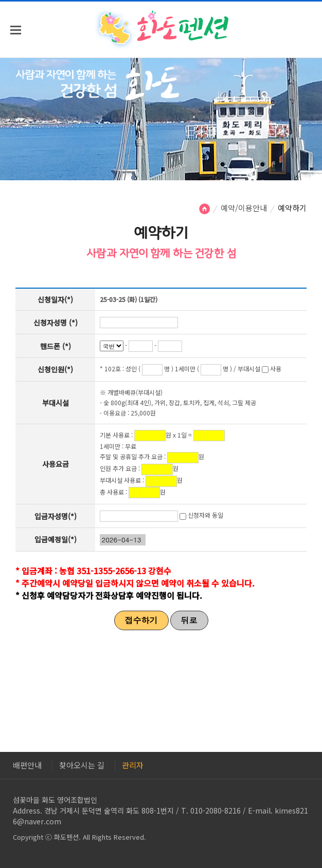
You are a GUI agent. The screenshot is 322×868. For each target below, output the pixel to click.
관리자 (133, 765)
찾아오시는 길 (82, 765)
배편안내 (27, 765)
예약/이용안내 (244, 208)
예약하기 (292, 208)
